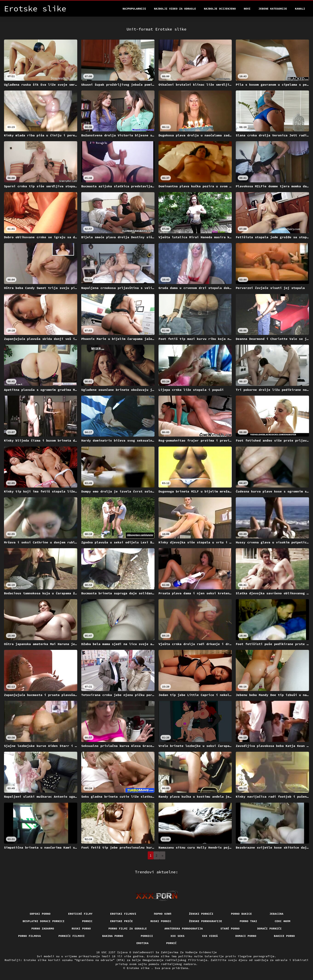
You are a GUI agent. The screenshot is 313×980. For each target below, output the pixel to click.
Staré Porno (230, 928)
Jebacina (276, 914)
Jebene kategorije (273, 9)
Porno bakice (241, 914)
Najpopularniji (134, 9)
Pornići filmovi (72, 936)
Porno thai (249, 921)
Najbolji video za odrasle (175, 9)
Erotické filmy (80, 914)
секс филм (283, 921)
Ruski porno (81, 928)
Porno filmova (30, 936)
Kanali (300, 9)
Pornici (147, 936)
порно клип (163, 914)
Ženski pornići (201, 914)
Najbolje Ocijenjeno (220, 9)
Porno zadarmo (43, 928)
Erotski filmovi (123, 914)
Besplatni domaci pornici (44, 921)
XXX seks (177, 936)
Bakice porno (284, 936)
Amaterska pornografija (184, 928)
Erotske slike (139, 968)
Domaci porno (246, 936)
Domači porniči (269, 928)
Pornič (171, 943)
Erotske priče (122, 921)
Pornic (87, 921)
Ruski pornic (161, 921)
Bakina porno (113, 936)
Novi (247, 9)
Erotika (142, 943)
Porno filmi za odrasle (128, 928)
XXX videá (210, 936)
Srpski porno (40, 914)
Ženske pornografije (205, 921)
